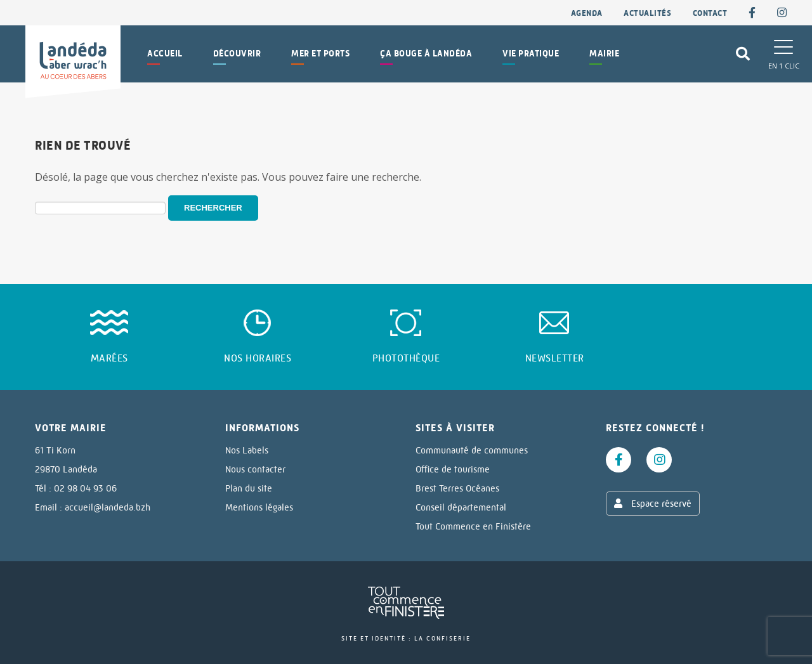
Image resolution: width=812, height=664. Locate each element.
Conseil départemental (461, 507)
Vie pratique (531, 54)
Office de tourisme (453, 469)
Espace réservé (653, 504)
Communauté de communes (472, 450)
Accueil (165, 54)
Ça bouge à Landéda (426, 54)
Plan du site (249, 488)
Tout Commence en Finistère (473, 526)
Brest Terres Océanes (457, 488)
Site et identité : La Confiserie (406, 638)
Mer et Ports (320, 54)
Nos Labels (247, 450)
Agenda (587, 13)
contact (710, 13)
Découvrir (237, 54)
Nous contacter (255, 469)
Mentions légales (259, 507)
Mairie (604, 54)
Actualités (647, 13)
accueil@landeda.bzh (108, 507)
